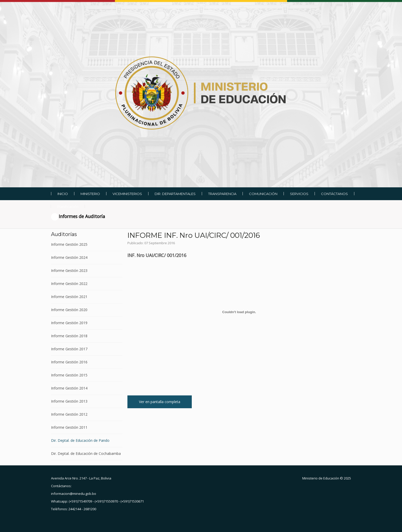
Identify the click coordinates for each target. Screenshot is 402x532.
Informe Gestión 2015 (69, 375)
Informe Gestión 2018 (69, 336)
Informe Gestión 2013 (69, 401)
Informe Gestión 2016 (69, 362)
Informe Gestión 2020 (69, 310)
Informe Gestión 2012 (69, 414)
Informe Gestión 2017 (69, 349)
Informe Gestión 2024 (69, 257)
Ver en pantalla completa (160, 402)
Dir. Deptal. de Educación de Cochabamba (86, 453)
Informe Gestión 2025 (69, 245)
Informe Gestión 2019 (69, 323)
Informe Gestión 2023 (69, 270)
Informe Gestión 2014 (69, 388)
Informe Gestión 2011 (69, 427)
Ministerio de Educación (321, 478)
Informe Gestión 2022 (69, 284)
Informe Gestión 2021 (69, 297)
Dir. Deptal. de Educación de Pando (80, 440)
